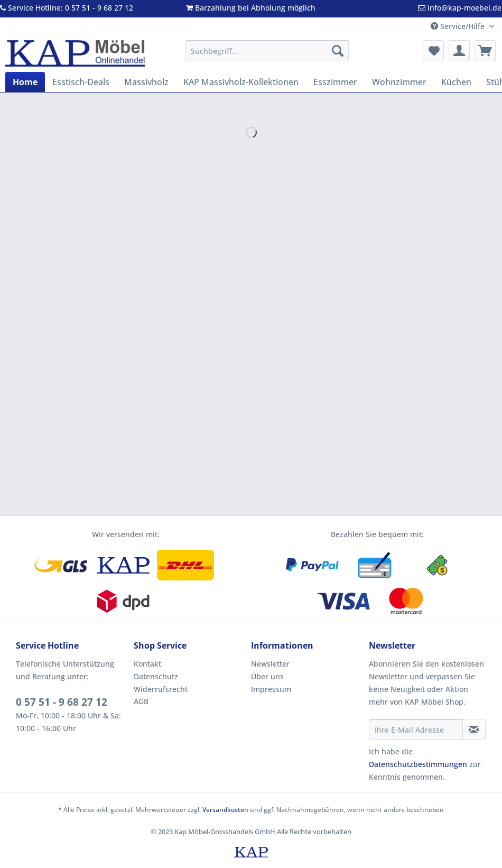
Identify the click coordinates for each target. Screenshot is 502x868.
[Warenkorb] (485, 51)
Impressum (271, 689)
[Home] (25, 82)
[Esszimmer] (335, 82)
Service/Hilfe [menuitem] (459, 26)
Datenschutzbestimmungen (418, 764)
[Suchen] (338, 51)
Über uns (267, 676)
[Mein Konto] (459, 51)
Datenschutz (156, 676)
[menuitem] (267, 56)
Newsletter (270, 664)
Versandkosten (225, 810)
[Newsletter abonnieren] (474, 730)
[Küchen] (456, 82)
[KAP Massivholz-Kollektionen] (241, 82)
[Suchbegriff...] (267, 51)
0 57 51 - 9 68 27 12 (62, 702)
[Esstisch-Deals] (81, 82)
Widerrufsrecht (161, 689)
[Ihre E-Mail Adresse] (416, 730)
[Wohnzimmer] (399, 82)
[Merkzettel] (433, 51)
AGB (141, 701)
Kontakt (147, 664)
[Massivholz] (146, 82)
